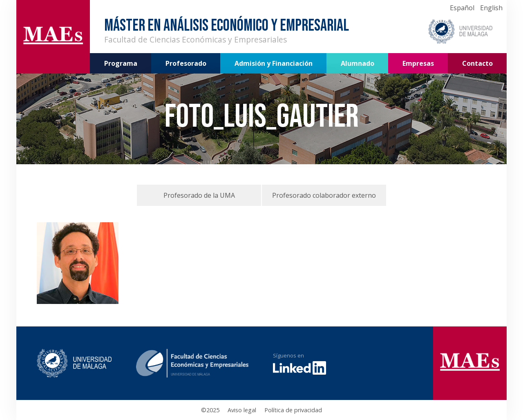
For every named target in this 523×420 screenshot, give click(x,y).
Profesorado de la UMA (199, 195)
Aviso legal (242, 410)
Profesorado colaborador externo (324, 195)
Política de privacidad (293, 410)
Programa (121, 63)
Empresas (418, 63)
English (491, 8)
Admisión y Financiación (274, 63)
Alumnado (358, 63)
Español (462, 8)
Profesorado (186, 63)
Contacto (477, 63)
